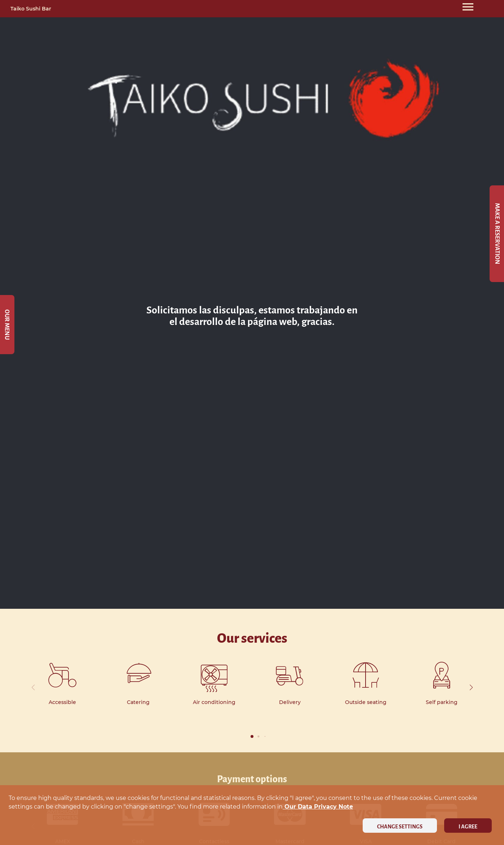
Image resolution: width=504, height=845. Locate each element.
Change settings (400, 827)
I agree (468, 827)
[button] (471, 687)
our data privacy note (318, 807)
